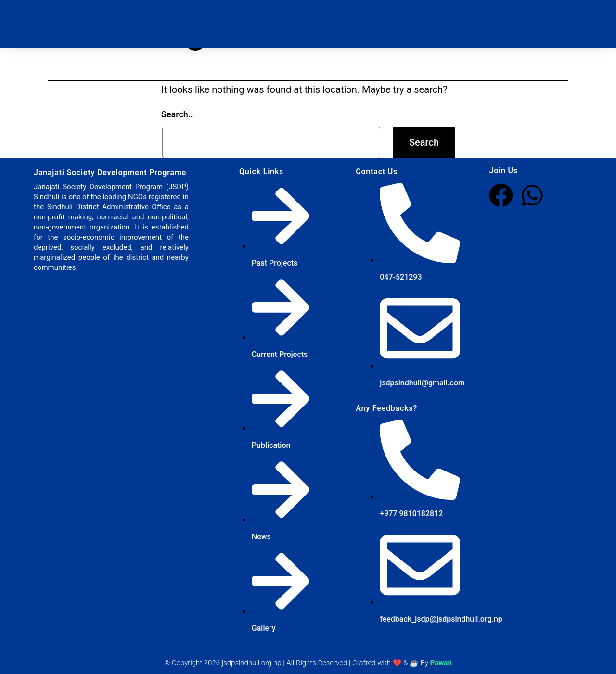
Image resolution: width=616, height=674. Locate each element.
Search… (178, 114)
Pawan (441, 663)
